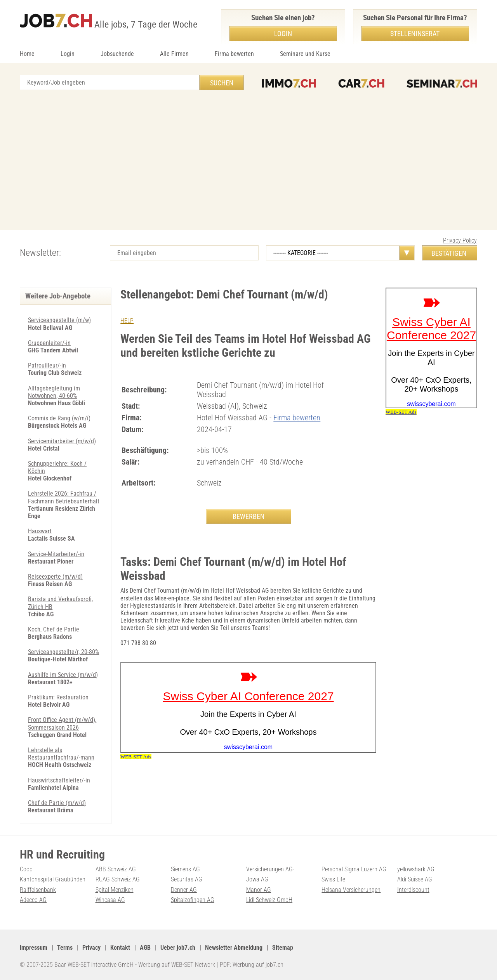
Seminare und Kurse (305, 54)
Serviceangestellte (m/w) (59, 320)
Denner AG (184, 890)
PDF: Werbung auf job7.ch (252, 965)
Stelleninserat (415, 34)
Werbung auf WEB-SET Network (177, 965)
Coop (26, 869)
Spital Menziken (115, 890)
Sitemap (283, 948)
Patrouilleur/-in (47, 365)
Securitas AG (187, 879)
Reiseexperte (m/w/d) (55, 577)
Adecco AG (33, 900)
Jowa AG (257, 879)
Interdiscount (413, 890)
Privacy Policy (460, 240)
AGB (145, 948)
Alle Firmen (174, 54)
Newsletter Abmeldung (234, 948)
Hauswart (40, 531)
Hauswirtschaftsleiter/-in (59, 780)
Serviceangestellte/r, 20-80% (63, 652)
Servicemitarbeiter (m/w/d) (62, 441)
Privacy (91, 948)
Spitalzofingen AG (193, 900)
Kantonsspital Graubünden (53, 879)
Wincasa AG (110, 900)
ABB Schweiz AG (116, 869)
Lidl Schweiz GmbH (269, 900)
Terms (65, 948)
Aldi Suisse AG (415, 879)
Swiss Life (333, 879)
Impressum (34, 948)
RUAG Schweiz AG (118, 879)
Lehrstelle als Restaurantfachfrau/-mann (61, 754)
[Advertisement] (248, 160)
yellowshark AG (416, 869)
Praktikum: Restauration (58, 697)
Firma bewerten (234, 54)
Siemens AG (185, 869)
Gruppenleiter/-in (49, 343)
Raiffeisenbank (38, 890)
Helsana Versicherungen (351, 890)
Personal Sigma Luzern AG (354, 869)
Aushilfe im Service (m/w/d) (63, 675)
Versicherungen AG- (270, 869)
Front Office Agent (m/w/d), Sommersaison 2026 (62, 723)
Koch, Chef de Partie (54, 629)
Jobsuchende (117, 54)
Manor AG (259, 890)
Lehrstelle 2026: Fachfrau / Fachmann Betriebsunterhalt (64, 497)
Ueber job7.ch (178, 948)
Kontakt (120, 948)
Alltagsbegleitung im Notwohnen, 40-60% (54, 392)
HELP (127, 321)
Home (27, 54)
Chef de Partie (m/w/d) (57, 803)
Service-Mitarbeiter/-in (56, 554)
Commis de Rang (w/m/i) (59, 418)
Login (68, 54)
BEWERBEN (248, 516)
